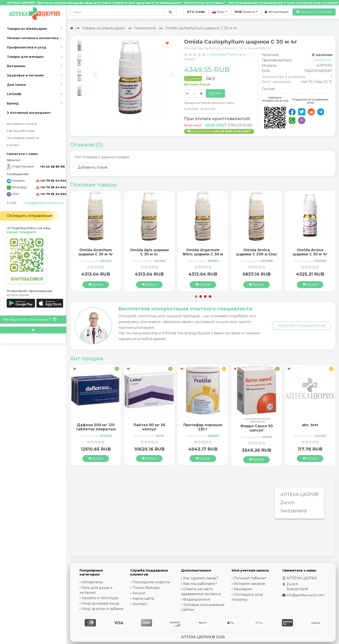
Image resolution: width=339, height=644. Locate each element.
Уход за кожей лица (100, 603)
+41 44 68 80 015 (52, 167)
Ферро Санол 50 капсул (257, 428)
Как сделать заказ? (201, 578)
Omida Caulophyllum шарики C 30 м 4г (201, 28)
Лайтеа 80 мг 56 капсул (149, 427)
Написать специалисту (301, 326)
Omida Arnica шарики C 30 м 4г (310, 252)
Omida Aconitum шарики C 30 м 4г (96, 252)
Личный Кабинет (250, 578)
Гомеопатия (145, 28)
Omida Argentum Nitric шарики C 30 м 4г (203, 254)
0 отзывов (216, 54)
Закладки (243, 589)
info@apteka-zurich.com (44, 203)
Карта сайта (143, 599)
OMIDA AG (323, 60)
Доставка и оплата (22, 124)
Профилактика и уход (27, 47)
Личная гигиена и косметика (33, 38)
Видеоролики (197, 599)
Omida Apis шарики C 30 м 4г (149, 252)
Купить (215, 93)
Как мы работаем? (200, 584)
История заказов (249, 584)
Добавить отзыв (92, 167)
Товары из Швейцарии (27, 29)
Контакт (13, 145)
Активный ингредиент (29, 113)
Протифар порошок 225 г (203, 427)
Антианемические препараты (258, 420)
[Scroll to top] (33, 330)
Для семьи (16, 85)
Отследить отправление (30, 216)
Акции (139, 593)
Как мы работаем (21, 131)
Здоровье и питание (25, 75)
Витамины (16, 66)
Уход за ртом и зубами (103, 609)
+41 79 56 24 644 (51, 181)
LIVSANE (14, 94)
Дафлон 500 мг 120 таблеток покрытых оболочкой (96, 429)
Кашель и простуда (100, 598)
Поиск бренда (146, 588)
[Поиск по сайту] (170, 12)
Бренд (13, 103)
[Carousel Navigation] (133, 71)
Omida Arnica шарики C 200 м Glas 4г (256, 254)
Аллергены (92, 582)
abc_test (310, 425)
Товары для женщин (25, 57)
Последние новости (23, 138)
